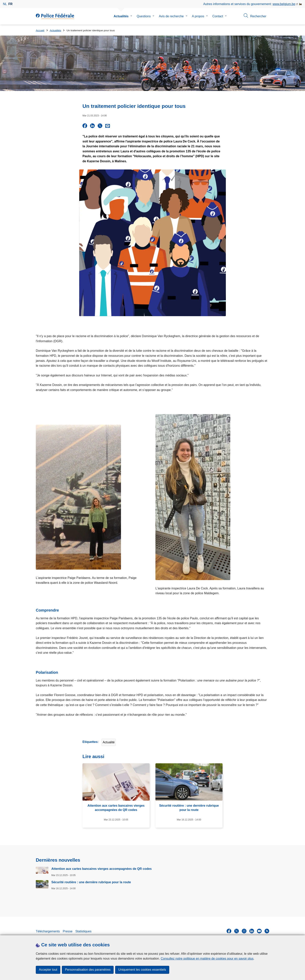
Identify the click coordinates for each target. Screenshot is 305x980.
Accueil (40, 30)
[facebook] (229, 930)
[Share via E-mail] (108, 126)
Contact (218, 16)
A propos (198, 16)
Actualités (121, 16)
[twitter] (237, 930)
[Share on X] (100, 126)
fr (10, 4)
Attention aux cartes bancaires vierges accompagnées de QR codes (102, 868)
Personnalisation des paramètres (88, 970)
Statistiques (83, 931)
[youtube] (259, 930)
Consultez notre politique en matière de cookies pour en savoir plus (207, 959)
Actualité (109, 741)
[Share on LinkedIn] (92, 126)
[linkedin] (252, 930)
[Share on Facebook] (85, 126)
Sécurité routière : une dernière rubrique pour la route (91, 881)
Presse (68, 931)
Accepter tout (48, 970)
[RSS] (267, 930)
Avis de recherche (171, 16)
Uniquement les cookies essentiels (142, 970)
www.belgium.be (284, 4)
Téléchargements (48, 931)
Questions (144, 16)
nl (5, 4)
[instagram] (244, 930)
